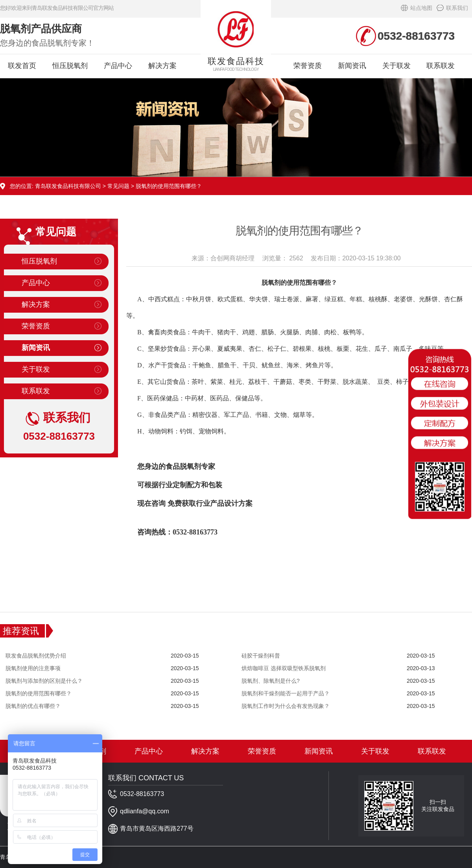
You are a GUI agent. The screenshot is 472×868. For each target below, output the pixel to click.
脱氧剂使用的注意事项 (33, 668)
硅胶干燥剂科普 (261, 656)
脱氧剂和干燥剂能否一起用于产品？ (286, 693)
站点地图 (421, 8)
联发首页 (22, 66)
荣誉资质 (308, 66)
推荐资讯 (21, 631)
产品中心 (118, 66)
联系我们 (457, 8)
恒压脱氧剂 (70, 66)
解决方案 (162, 66)
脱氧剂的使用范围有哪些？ (39, 693)
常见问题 (118, 186)
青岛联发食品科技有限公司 (68, 186)
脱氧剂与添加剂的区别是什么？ (44, 681)
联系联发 (441, 66)
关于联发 (396, 66)
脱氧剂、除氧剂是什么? (271, 681)
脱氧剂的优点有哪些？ (33, 706)
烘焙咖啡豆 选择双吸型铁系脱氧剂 (284, 668)
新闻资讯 (352, 66)
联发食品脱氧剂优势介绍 (36, 656)
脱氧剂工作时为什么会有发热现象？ (286, 706)
